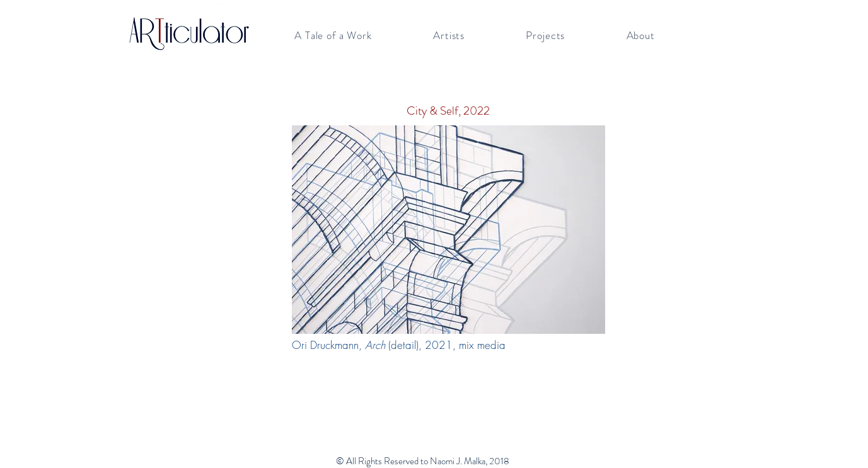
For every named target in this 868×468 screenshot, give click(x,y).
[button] (333, 35)
